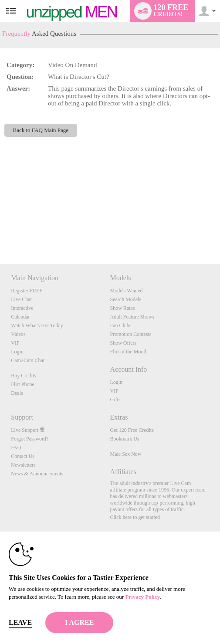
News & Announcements (37, 474)
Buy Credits (24, 376)
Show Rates (122, 308)
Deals (17, 393)
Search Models (125, 299)
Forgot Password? (30, 439)
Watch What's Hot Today (37, 325)
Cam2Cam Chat (28, 360)
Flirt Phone (23, 384)
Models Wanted (126, 291)
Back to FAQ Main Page (41, 130)
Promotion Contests (130, 334)
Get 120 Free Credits (132, 430)
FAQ (16, 447)
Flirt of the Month (129, 352)
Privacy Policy (142, 597)
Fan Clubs (120, 325)
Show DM (0, 232)
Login (17, 352)
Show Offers (123, 343)
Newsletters (23, 465)
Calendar (20, 317)
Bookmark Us (124, 439)
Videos (18, 334)
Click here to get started (135, 517)
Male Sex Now (125, 454)
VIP (15, 343)
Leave (20, 622)
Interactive (22, 308)
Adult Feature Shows (132, 317)
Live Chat (21, 299)
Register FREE (27, 291)
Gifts (115, 400)
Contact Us (23, 456)
